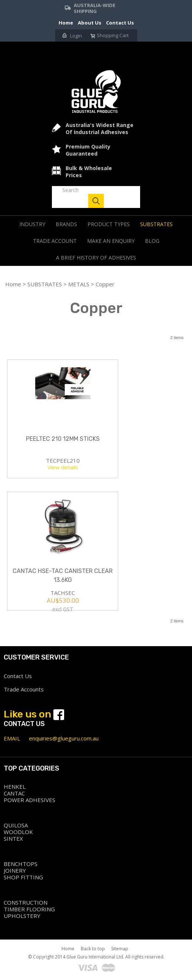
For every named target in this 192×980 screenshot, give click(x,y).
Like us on (34, 714)
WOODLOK (18, 832)
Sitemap (120, 949)
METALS (79, 284)
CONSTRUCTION (26, 902)
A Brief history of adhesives (96, 258)
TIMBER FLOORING (29, 909)
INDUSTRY (32, 224)
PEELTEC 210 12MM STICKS (63, 439)
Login (72, 36)
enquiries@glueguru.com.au (64, 738)
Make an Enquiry (111, 241)
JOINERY (15, 870)
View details (63, 467)
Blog (152, 241)
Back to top (93, 949)
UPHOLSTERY (22, 916)
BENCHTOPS (21, 864)
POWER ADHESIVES (29, 800)
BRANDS (66, 224)
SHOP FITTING (23, 877)
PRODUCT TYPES (109, 224)
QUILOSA (16, 825)
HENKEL (15, 787)
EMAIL (12, 738)
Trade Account (55, 241)
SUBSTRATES (156, 224)
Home (13, 284)
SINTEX (13, 839)
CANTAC (14, 793)
